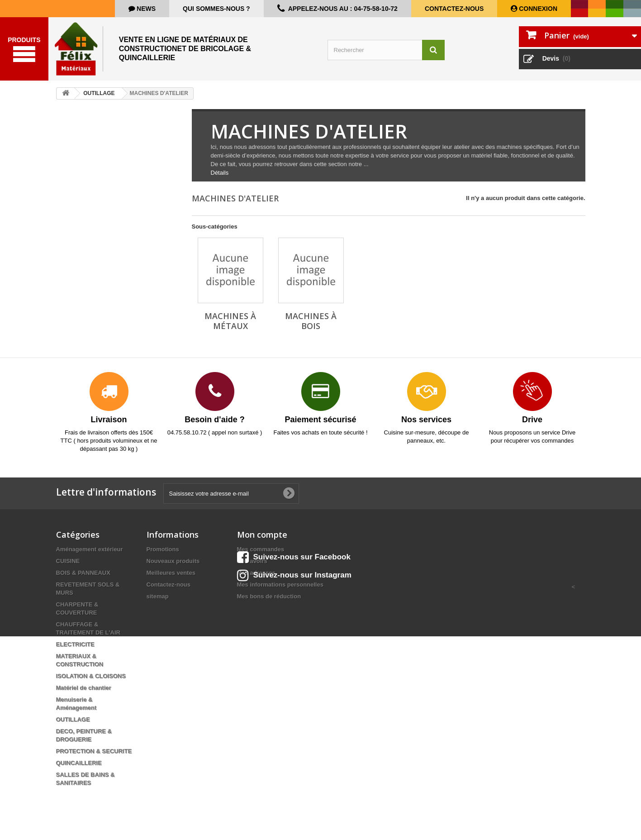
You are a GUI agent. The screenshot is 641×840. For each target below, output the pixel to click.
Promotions (163, 549)
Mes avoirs (252, 561)
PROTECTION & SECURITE (94, 751)
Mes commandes (261, 549)
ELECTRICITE (75, 644)
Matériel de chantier (84, 688)
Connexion (537, 9)
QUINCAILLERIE (79, 763)
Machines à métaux (230, 321)
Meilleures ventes (171, 573)
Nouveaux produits (173, 561)
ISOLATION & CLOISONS (91, 676)
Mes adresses (256, 573)
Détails (220, 173)
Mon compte (262, 535)
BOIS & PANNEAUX (83, 573)
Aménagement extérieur (90, 549)
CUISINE (68, 561)
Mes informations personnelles (280, 585)
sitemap (158, 596)
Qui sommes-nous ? (216, 9)
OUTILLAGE (73, 719)
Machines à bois (311, 321)
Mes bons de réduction (269, 596)
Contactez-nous (454, 9)
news (145, 9)
